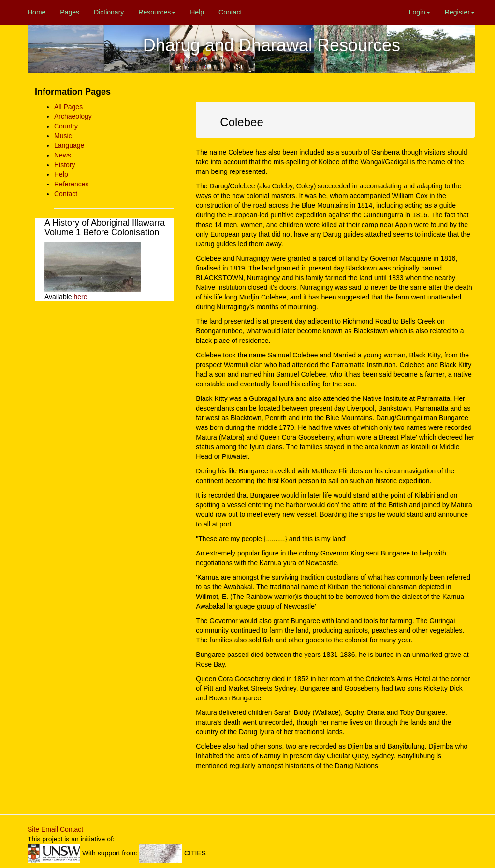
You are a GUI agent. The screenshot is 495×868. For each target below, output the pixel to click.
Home (36, 12)
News (63, 155)
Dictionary (109, 12)
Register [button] (460, 12)
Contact (230, 12)
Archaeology (73, 116)
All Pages (68, 107)
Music (63, 136)
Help (197, 12)
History (65, 165)
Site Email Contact (55, 829)
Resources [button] (157, 12)
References (72, 184)
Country (66, 126)
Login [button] (420, 12)
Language (69, 145)
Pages (70, 12)
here (80, 297)
